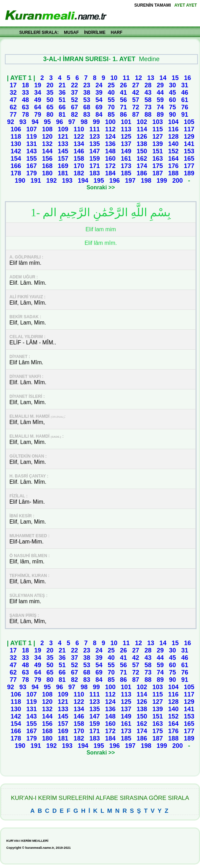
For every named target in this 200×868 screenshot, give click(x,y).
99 (96, 122)
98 (84, 122)
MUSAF (72, 32)
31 (185, 85)
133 (63, 144)
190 (20, 181)
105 (189, 122)
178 (16, 173)
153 (189, 151)
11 (126, 78)
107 (31, 129)
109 (63, 129)
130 (16, 144)
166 (16, 166)
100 (110, 122)
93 (23, 122)
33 (26, 93)
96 (59, 122)
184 (110, 173)
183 (94, 173)
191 (36, 181)
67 (74, 107)
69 (99, 107)
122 (79, 137)
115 (158, 129)
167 (31, 166)
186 (142, 173)
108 (47, 129)
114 (142, 129)
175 (158, 166)
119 (31, 137)
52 (74, 100)
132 (47, 144)
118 (16, 137)
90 (172, 115)
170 (79, 166)
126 (142, 137)
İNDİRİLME (95, 32)
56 (123, 100)
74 (160, 107)
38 (87, 93)
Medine (149, 59)
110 (79, 129)
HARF (117, 32)
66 (62, 107)
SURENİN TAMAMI (152, 5)
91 (185, 115)
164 (173, 159)
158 (79, 159)
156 (47, 159)
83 (87, 115)
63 (26, 107)
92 (10, 122)
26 (123, 85)
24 (99, 85)
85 (111, 115)
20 (50, 85)
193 (67, 181)
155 (31, 159)
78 (26, 115)
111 (94, 129)
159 (94, 159)
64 (38, 107)
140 (173, 144)
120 (47, 137)
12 (138, 78)
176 (173, 166)
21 (62, 85)
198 (146, 181)
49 (38, 100)
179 (31, 173)
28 (148, 85)
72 (136, 107)
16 (187, 78)
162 (142, 159)
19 (38, 85)
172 (110, 166)
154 (16, 159)
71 (123, 107)
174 (142, 166)
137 (126, 144)
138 (142, 144)
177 (189, 166)
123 (94, 137)
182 (79, 173)
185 (126, 173)
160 (110, 159)
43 (148, 93)
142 (16, 151)
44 (160, 93)
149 (126, 151)
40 (111, 93)
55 (111, 100)
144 (47, 151)
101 (126, 122)
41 (123, 93)
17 (13, 85)
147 (94, 151)
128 (173, 137)
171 (94, 166)
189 (189, 173)
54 (99, 100)
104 (173, 122)
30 (172, 85)
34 (38, 93)
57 (136, 100)
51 (62, 100)
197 (130, 181)
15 (175, 78)
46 (185, 93)
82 (74, 115)
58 (148, 100)
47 (13, 100)
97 (72, 122)
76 (185, 107)
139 (158, 144)
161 (126, 159)
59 (160, 100)
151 (158, 151)
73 (148, 107)
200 (178, 181)
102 (142, 122)
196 (115, 181)
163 (158, 159)
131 (31, 144)
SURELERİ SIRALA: (39, 32)
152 (173, 151)
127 (158, 137)
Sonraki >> (101, 187)
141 (189, 144)
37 (74, 93)
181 (63, 173)
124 (110, 137)
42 (136, 93)
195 (99, 181)
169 (63, 166)
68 (87, 107)
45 (172, 93)
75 (172, 107)
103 (158, 122)
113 (126, 129)
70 (111, 107)
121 (63, 137)
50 (50, 100)
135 (94, 144)
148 (110, 151)
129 (189, 137)
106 (16, 129)
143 (31, 151)
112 (110, 129)
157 (63, 159)
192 (51, 181)
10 (114, 78)
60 (172, 100)
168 (47, 166)
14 (163, 78)
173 (126, 166)
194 (83, 181)
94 (35, 122)
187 (158, 173)
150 (142, 151)
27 (136, 85)
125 (126, 137)
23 (87, 85)
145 (63, 151)
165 (189, 159)
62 (13, 107)
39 (99, 93)
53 (87, 100)
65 (50, 107)
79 (38, 115)
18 (26, 85)
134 (79, 144)
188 (173, 173)
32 (13, 93)
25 (111, 85)
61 (185, 100)
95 (47, 122)
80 (50, 115)
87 (136, 115)
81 (62, 115)
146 (79, 151)
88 (148, 115)
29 (160, 85)
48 (26, 100)
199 (162, 181)
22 (74, 85)
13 (151, 78)
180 (47, 173)
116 (173, 129)
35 (50, 93)
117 (189, 129)
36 (62, 93)
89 (160, 115)
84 (99, 115)
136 (110, 144)
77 (13, 115)
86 (123, 115)
